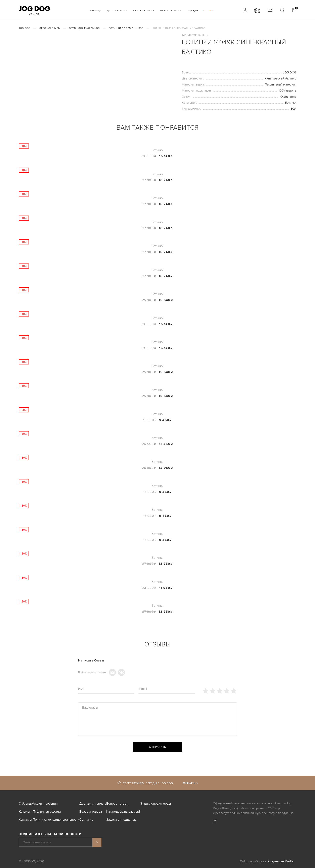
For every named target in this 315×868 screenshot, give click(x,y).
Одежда (192, 11)
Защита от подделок (121, 820)
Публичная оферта (47, 812)
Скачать (189, 783)
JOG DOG (24, 28)
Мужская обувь (170, 11)
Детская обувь (117, 11)
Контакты (25, 820)
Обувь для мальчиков (84, 28)
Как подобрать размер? (123, 812)
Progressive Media (280, 861)
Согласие (86, 820)
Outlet (208, 11)
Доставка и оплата (93, 804)
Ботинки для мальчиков (126, 28)
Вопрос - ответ (117, 804)
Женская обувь (143, 11)
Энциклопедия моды (155, 804)
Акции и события (45, 804)
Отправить (157, 747)
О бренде (95, 11)
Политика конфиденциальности (56, 820)
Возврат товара (91, 812)
